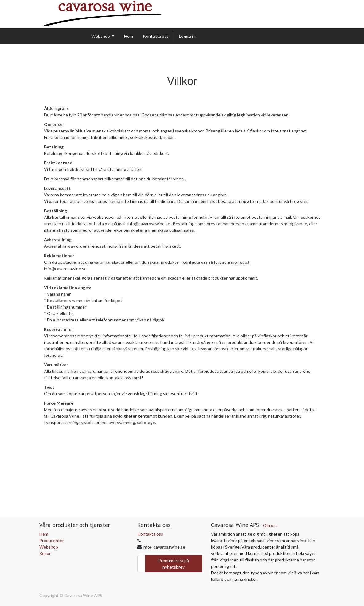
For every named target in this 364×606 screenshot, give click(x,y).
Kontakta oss (150, 534)
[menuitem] (129, 36)
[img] (105, 13)
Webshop (49, 547)
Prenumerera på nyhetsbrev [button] (174, 564)
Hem (44, 534)
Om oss (270, 525)
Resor (45, 553)
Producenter (52, 540)
